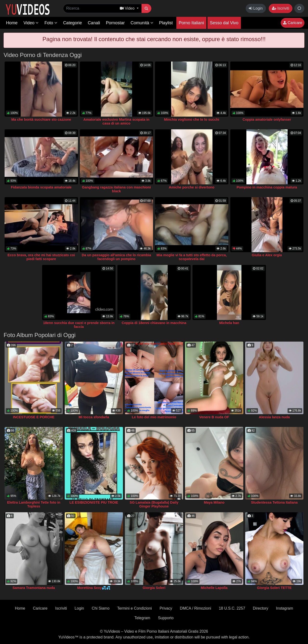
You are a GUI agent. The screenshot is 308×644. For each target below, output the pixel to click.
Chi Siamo (101, 608)
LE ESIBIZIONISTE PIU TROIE (94, 502)
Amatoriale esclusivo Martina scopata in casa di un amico (116, 121)
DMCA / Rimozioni (196, 608)
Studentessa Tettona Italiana (274, 502)
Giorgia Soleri (154, 588)
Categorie (72, 23)
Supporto (166, 618)
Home (12, 23)
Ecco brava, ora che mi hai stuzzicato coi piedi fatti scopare (41, 257)
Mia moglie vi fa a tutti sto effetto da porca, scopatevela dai (192, 257)
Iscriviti (280, 8)
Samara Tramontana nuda (34, 588)
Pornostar (115, 23)
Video (31, 23)
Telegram (142, 618)
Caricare (293, 23)
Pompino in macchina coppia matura (267, 187)
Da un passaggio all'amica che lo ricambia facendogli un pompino (116, 257)
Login (256, 8)
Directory (261, 608)
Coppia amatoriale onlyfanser (267, 119)
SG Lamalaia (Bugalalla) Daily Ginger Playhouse (154, 504)
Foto (51, 23)
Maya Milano (214, 502)
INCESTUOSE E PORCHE (34, 417)
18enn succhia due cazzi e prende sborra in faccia (79, 325)
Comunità (142, 23)
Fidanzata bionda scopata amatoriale (41, 187)
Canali (94, 23)
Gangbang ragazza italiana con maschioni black (116, 189)
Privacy (166, 608)
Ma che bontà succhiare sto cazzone (41, 119)
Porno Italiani (191, 23)
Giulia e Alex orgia (267, 255)
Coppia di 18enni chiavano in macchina (154, 323)
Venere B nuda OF (214, 417)
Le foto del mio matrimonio (154, 417)
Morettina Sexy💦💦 (94, 588)
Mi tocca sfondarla (94, 417)
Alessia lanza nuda (274, 417)
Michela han (229, 323)
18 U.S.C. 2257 (232, 608)
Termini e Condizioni (135, 608)
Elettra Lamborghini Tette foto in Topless (34, 504)
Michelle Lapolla (214, 588)
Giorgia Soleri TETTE (274, 588)
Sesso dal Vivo (224, 23)
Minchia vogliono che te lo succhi (192, 119)
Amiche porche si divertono (192, 187)
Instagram (285, 608)
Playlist (166, 23)
